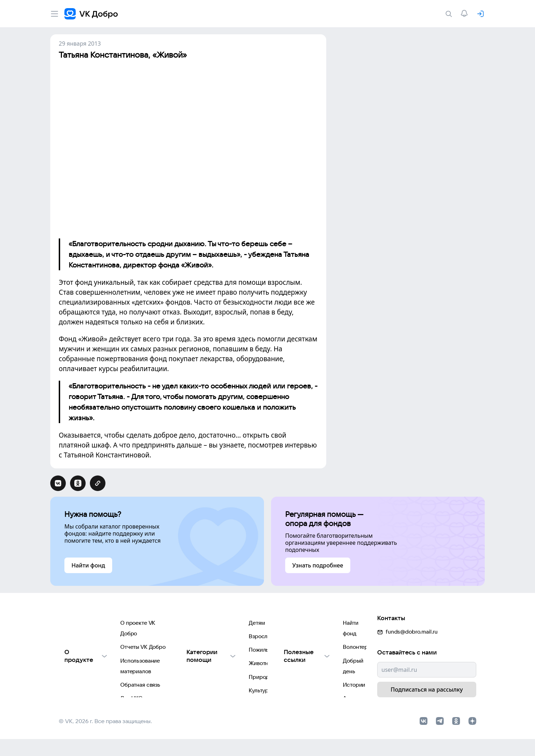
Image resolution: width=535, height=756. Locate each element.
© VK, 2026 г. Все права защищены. (105, 738)
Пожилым (188, 651)
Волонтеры (293, 637)
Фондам (186, 708)
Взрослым (189, 637)
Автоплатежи (296, 680)
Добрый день (296, 651)
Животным (190, 666)
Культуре (188, 694)
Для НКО (70, 680)
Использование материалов (94, 651)
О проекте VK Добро (85, 623)
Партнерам (73, 694)
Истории (290, 666)
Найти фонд (294, 623)
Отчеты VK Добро (81, 637)
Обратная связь (79, 666)
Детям (184, 623)
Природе (188, 680)
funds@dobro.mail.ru (407, 621)
